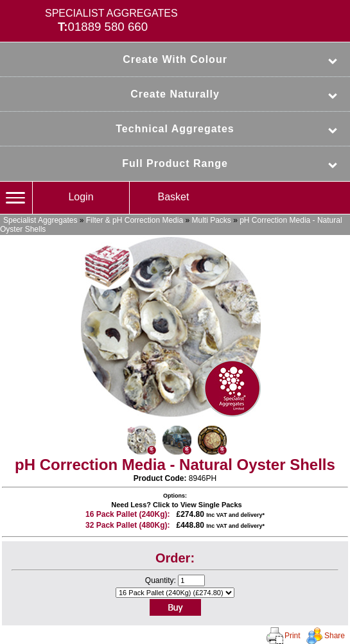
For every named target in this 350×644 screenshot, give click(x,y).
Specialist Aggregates (40, 220)
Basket (174, 197)
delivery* (252, 515)
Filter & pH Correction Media (135, 220)
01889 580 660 (108, 27)
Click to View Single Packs (197, 505)
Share (335, 636)
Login (81, 197)
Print (293, 636)
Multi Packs (211, 220)
